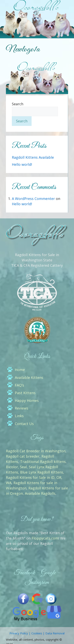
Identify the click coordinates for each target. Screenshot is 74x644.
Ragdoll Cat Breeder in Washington (36, 451)
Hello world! (22, 164)
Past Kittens (25, 393)
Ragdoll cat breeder (23, 456)
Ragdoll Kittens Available (33, 157)
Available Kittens (29, 377)
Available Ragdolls (40, 493)
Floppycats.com (45, 538)
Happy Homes (27, 400)
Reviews (22, 408)
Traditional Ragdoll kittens (43, 462)
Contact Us (24, 424)
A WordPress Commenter (33, 199)
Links (19, 416)
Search (18, 104)
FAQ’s (19, 385)
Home (20, 370)
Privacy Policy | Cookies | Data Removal (37, 633)
